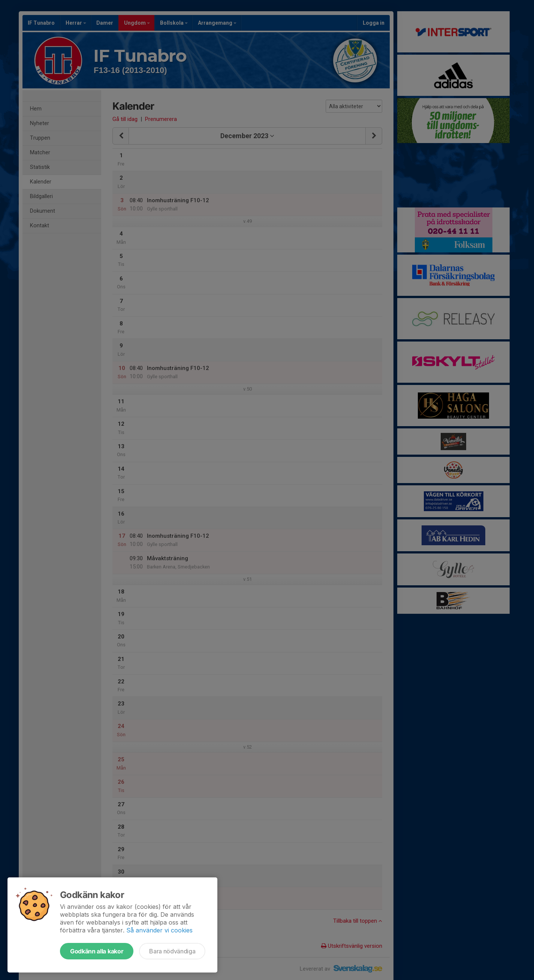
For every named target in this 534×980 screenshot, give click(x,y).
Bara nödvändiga (172, 951)
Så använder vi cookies (159, 930)
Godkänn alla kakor (97, 951)
